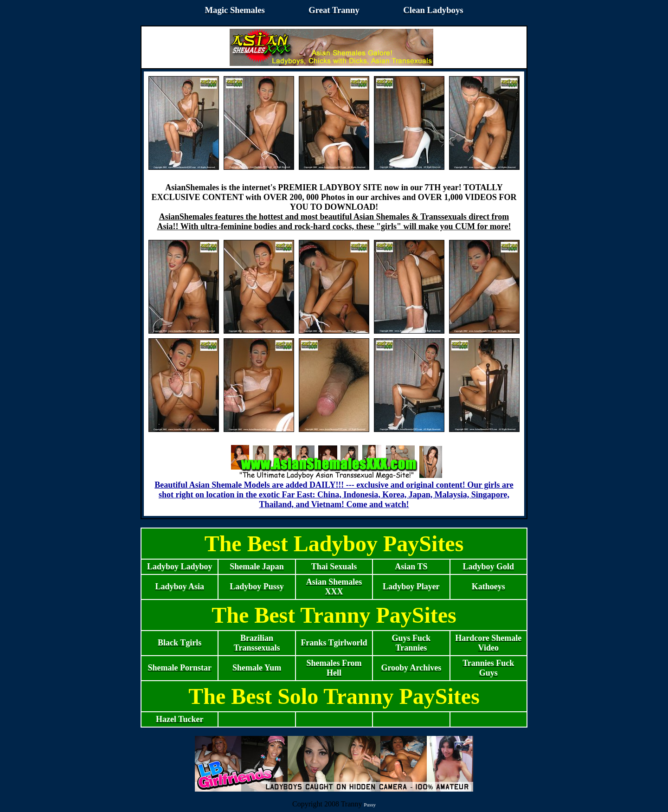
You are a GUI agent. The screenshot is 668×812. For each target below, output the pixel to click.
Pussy (370, 805)
